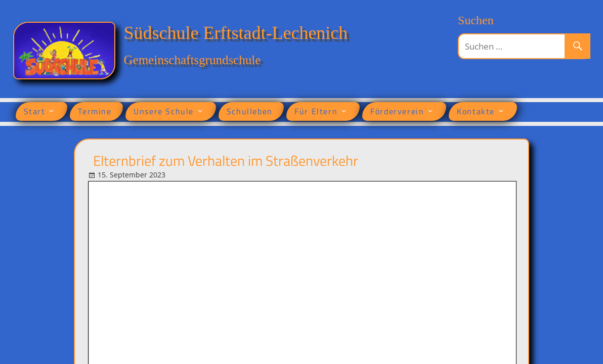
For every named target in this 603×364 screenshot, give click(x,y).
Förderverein (397, 111)
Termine (95, 111)
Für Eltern (316, 111)
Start (35, 111)
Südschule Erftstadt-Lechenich (236, 33)
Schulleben (250, 111)
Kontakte (476, 111)
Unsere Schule (164, 111)
